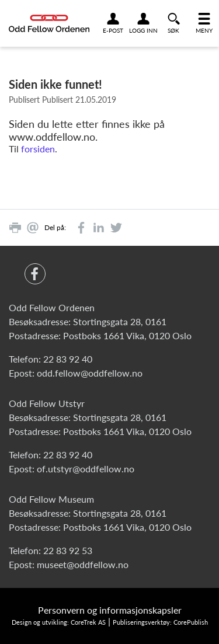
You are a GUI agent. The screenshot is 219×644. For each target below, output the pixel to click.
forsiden (38, 149)
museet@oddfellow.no (83, 564)
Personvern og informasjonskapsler (110, 610)
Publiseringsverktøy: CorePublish (160, 622)
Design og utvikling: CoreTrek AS (59, 622)
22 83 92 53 (68, 550)
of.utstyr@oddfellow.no (86, 469)
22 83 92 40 (68, 359)
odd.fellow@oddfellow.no (90, 373)
